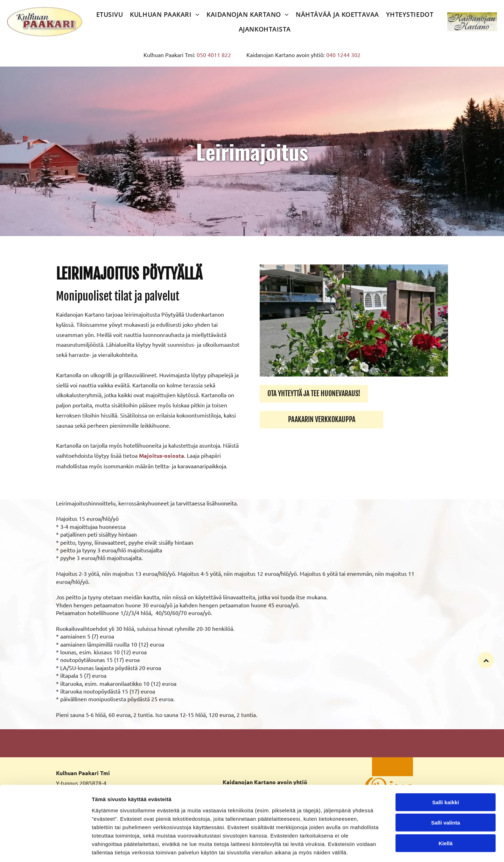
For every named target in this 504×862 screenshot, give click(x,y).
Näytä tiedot (374, 848)
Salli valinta (446, 790)
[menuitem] (110, 14)
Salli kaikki (446, 770)
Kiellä (446, 811)
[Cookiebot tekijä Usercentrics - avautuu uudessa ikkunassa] (45, 848)
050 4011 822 (214, 55)
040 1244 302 (343, 55)
